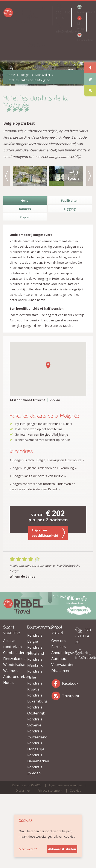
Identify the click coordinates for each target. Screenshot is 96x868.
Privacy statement (50, 790)
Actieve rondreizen (12, 644)
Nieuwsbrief (81, 12)
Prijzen (25, 217)
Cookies (75, 790)
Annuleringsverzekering (60, 653)
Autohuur (60, 659)
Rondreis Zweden (35, 770)
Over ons (59, 641)
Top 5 (34, 46)
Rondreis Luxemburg (36, 698)
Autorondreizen (12, 677)
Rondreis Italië (35, 674)
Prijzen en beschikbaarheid (49, 533)
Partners (59, 647)
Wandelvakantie (12, 665)
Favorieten (81, 40)
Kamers (25, 209)
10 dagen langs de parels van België (36, 476)
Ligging (70, 209)
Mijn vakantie (81, 26)
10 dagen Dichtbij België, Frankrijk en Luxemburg (46, 460)
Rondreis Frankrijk (35, 662)
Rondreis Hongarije (36, 746)
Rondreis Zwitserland (36, 734)
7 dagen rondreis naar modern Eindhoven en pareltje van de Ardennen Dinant (43, 486)
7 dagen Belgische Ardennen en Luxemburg (42, 468)
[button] (48, 365)
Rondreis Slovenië (35, 722)
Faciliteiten (70, 200)
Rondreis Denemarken (36, 758)
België (25, 75)
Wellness (11, 671)
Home (11, 75)
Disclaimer (60, 671)
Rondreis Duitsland (36, 650)
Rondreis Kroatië (35, 686)
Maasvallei (43, 75)
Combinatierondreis (12, 653)
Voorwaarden (60, 665)
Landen (31, 16)
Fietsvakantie (12, 659)
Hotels (9, 682)
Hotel (25, 200)
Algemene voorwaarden (65, 785)
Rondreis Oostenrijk (36, 710)
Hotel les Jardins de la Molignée (28, 80)
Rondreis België (35, 638)
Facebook (57, 683)
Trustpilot (57, 695)
